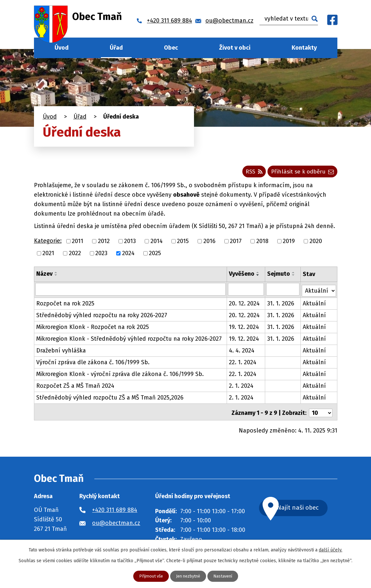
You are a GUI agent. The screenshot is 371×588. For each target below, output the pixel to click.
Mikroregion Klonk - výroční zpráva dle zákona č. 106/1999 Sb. (120, 375)
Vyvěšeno (242, 276)
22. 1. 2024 (243, 363)
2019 (289, 243)
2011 (78, 243)
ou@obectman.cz (116, 522)
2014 (157, 243)
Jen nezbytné (188, 576)
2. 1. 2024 (242, 386)
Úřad (116, 48)
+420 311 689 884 (115, 509)
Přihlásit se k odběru (301, 173)
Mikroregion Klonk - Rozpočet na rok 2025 (93, 328)
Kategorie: (48, 243)
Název (44, 276)
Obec (171, 48)
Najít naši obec (306, 507)
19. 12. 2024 (244, 328)
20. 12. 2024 (245, 304)
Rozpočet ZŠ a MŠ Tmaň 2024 (75, 386)
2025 (155, 255)
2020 (316, 243)
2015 (183, 243)
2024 (128, 255)
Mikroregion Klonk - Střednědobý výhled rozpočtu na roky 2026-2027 (129, 339)
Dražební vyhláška (61, 351)
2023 (101, 255)
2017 (236, 243)
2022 (75, 255)
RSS (249, 173)
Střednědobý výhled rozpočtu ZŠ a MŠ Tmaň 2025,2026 (110, 398)
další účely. (331, 550)
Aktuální (315, 304)
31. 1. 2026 (281, 304)
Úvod (62, 48)
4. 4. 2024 (242, 351)
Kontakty (304, 48)
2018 (262, 243)
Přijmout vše (148, 576)
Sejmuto (279, 276)
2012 (104, 243)
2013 (130, 243)
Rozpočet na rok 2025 (65, 304)
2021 (48, 255)
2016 (210, 243)
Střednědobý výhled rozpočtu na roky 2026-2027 (102, 316)
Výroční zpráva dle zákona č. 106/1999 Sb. (93, 363)
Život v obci (235, 48)
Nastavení (225, 576)
